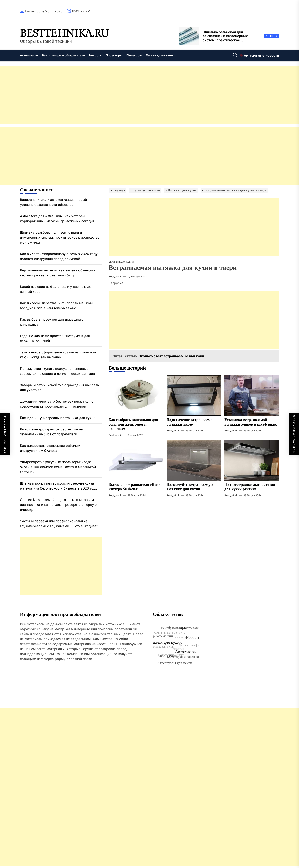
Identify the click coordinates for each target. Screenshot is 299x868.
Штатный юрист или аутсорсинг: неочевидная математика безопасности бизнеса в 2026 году (59, 486)
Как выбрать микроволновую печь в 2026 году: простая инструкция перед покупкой (59, 256)
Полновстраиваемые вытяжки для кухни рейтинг (250, 487)
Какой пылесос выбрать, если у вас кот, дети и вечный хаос (59, 289)
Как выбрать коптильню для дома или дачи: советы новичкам (133, 424)
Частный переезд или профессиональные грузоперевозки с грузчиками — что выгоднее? (59, 524)
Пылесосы (134, 55)
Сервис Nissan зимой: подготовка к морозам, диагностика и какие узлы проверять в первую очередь (58, 505)
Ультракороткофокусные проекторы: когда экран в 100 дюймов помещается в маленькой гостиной (58, 467)
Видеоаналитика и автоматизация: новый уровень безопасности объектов (53, 202)
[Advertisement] (125, 95)
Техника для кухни (161, 55)
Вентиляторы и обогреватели (63, 55)
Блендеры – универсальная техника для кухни (58, 418)
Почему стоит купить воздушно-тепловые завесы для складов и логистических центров (57, 371)
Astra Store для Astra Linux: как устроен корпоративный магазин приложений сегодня (57, 219)
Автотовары (29, 55)
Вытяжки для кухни (121, 262)
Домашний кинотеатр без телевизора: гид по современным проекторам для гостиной (57, 404)
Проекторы (114, 55)
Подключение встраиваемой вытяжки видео (191, 422)
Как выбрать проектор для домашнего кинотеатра (52, 322)
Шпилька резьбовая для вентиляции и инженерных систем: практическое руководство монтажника (60, 237)
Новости (95, 55)
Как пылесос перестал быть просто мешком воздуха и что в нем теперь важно (56, 305)
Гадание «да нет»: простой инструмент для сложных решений (55, 338)
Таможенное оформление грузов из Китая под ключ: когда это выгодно (58, 355)
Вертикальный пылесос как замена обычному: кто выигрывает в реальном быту (58, 273)
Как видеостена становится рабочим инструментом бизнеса (50, 448)
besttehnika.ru (64, 34)
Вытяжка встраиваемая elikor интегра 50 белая (134, 487)
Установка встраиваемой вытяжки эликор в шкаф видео (251, 422)
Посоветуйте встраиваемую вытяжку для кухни (190, 487)
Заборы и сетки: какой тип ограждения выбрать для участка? (59, 387)
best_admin (115, 277)
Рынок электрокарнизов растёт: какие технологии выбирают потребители (51, 432)
